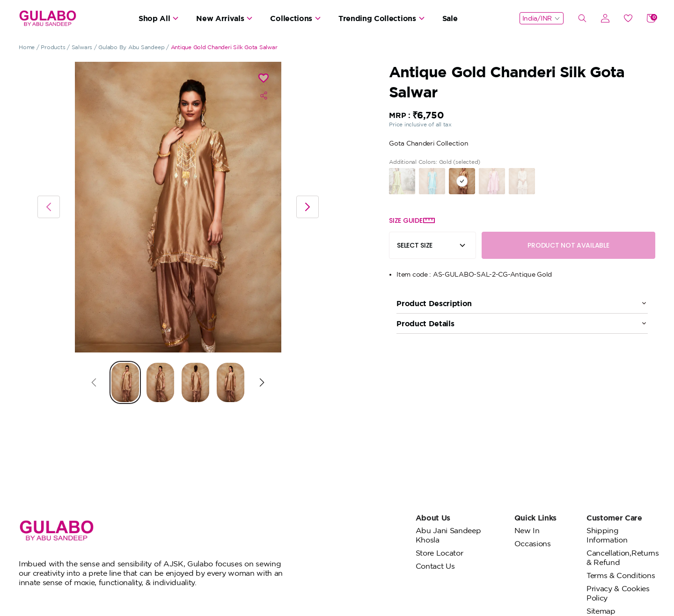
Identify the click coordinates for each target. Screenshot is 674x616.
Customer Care (614, 518)
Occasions (533, 543)
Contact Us (435, 566)
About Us (433, 518)
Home (27, 47)
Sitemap (601, 611)
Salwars (82, 47)
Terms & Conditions (621, 575)
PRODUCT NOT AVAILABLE (568, 245)
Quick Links (535, 518)
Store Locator (440, 553)
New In (527, 530)
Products (53, 47)
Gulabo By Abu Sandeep (131, 47)
